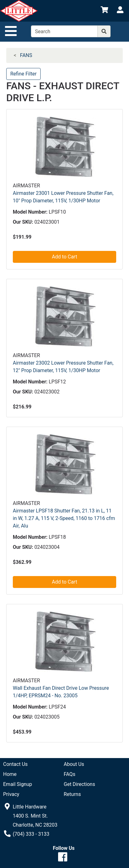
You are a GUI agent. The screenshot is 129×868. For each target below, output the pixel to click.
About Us (74, 764)
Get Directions (79, 784)
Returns (72, 794)
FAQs (69, 774)
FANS (26, 55)
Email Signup (18, 784)
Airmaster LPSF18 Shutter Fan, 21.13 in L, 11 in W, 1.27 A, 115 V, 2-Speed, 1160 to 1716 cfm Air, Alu (64, 518)
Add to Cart (64, 257)
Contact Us (15, 764)
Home (10, 774)
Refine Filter (23, 74)
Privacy (11, 794)
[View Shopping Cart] (104, 11)
